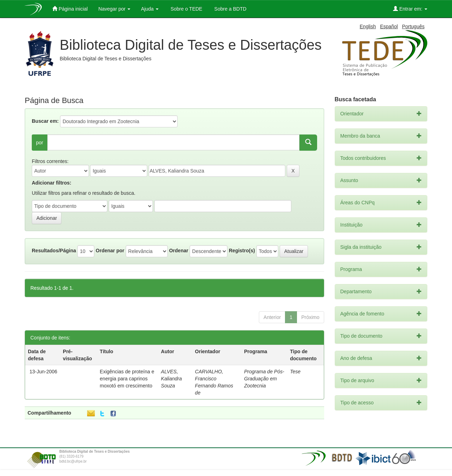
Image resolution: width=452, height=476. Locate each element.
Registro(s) (242, 251)
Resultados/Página (54, 251)
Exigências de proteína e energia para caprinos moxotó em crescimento (127, 379)
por (40, 143)
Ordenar (179, 251)
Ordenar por (110, 251)
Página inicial (70, 9)
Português (413, 26)
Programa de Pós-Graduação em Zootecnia (264, 379)
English (368, 26)
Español (389, 26)
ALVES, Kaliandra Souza (171, 379)
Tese (295, 372)
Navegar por (114, 9)
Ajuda (150, 9)
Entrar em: (410, 9)
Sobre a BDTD (230, 9)
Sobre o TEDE (186, 9)
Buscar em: (45, 121)
